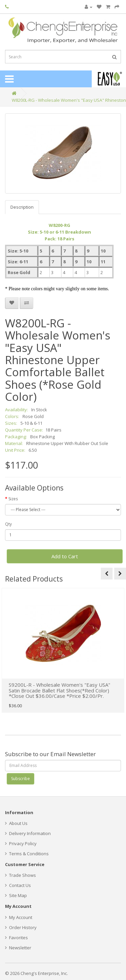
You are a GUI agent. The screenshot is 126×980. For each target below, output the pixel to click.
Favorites (16, 938)
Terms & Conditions (27, 854)
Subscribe (20, 779)
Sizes (13, 499)
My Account (19, 917)
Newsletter (18, 948)
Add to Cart (65, 556)
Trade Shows (20, 875)
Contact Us (18, 885)
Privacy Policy (21, 843)
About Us (16, 823)
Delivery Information (28, 833)
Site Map (16, 895)
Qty (8, 524)
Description (22, 207)
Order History (21, 927)
